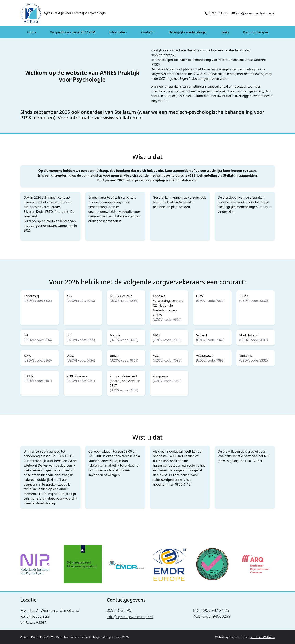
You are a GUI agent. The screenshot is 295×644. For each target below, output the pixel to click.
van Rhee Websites (263, 637)
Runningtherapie (255, 32)
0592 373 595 (218, 13)
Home (32, 32)
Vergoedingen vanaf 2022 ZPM (73, 32)
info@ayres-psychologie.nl (255, 13)
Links (225, 32)
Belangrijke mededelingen (188, 32)
